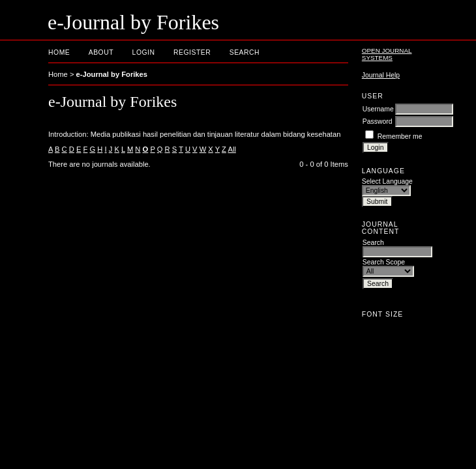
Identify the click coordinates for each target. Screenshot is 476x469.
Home (59, 52)
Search (245, 52)
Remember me (400, 136)
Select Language (387, 181)
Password (378, 121)
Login (144, 52)
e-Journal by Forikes (112, 74)
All (231, 149)
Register (192, 52)
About (101, 52)
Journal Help (381, 75)
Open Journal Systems (387, 54)
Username (378, 109)
